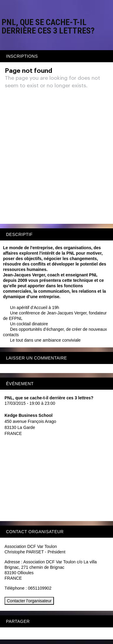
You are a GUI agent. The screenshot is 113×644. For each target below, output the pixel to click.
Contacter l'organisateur (29, 601)
